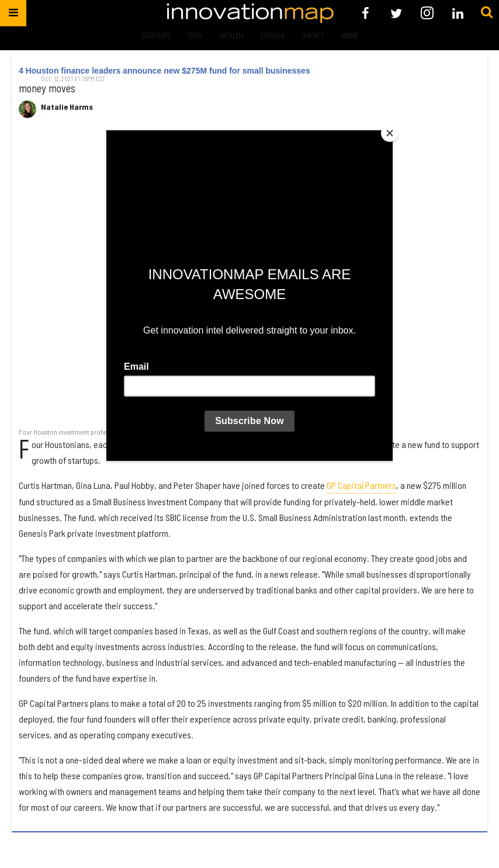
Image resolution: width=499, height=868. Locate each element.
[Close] (390, 133)
